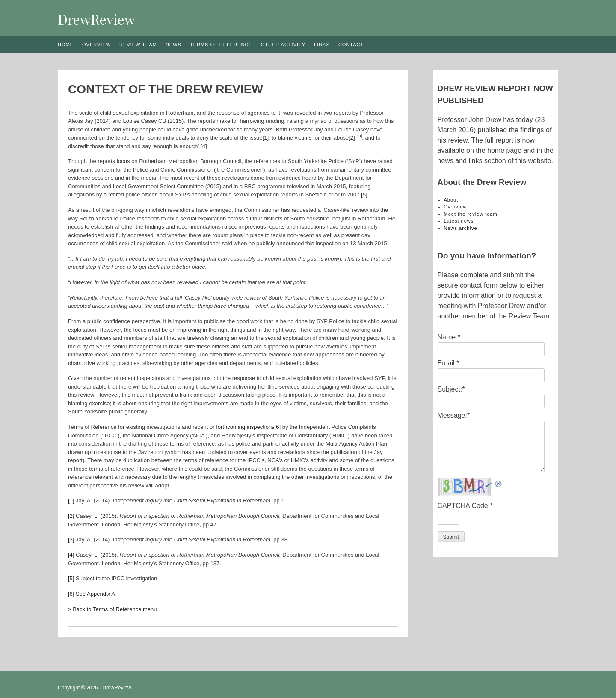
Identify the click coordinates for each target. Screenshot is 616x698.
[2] (352, 138)
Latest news (459, 221)
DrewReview (96, 19)
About (451, 200)
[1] (266, 138)
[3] (360, 136)
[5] (364, 195)
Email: (449, 363)
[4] (204, 146)
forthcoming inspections (245, 427)
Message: (454, 415)
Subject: (451, 389)
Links (322, 45)
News (173, 45)
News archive (461, 228)
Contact (351, 45)
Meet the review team (471, 214)
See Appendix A (95, 594)
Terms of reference (221, 45)
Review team (138, 45)
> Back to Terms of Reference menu (113, 609)
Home (66, 45)
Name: (449, 337)
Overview (96, 45)
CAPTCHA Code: (465, 506)
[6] (278, 427)
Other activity (283, 45)
